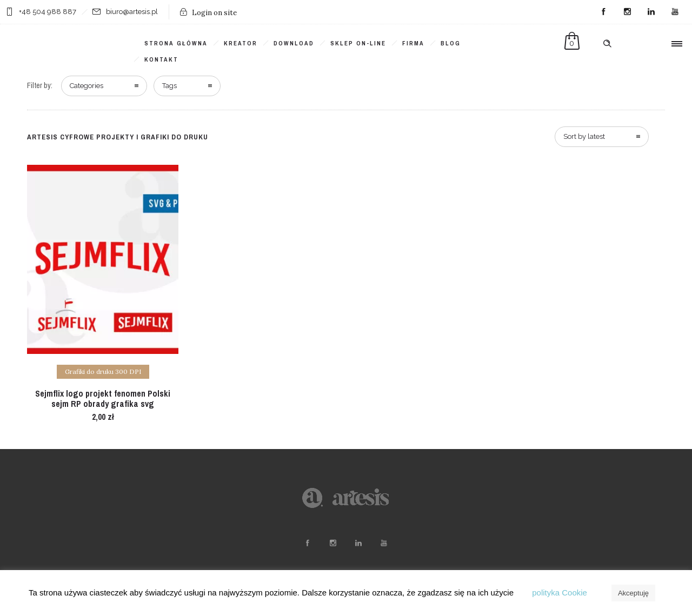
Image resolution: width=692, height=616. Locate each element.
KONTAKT (161, 59)
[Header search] (607, 44)
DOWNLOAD (294, 43)
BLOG (451, 43)
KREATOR (241, 43)
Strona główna (176, 43)
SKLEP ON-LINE (358, 43)
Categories (86, 86)
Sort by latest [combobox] (584, 136)
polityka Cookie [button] (560, 592)
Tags (169, 86)
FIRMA (413, 43)
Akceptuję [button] (633, 593)
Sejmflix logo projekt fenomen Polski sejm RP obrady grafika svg (103, 399)
